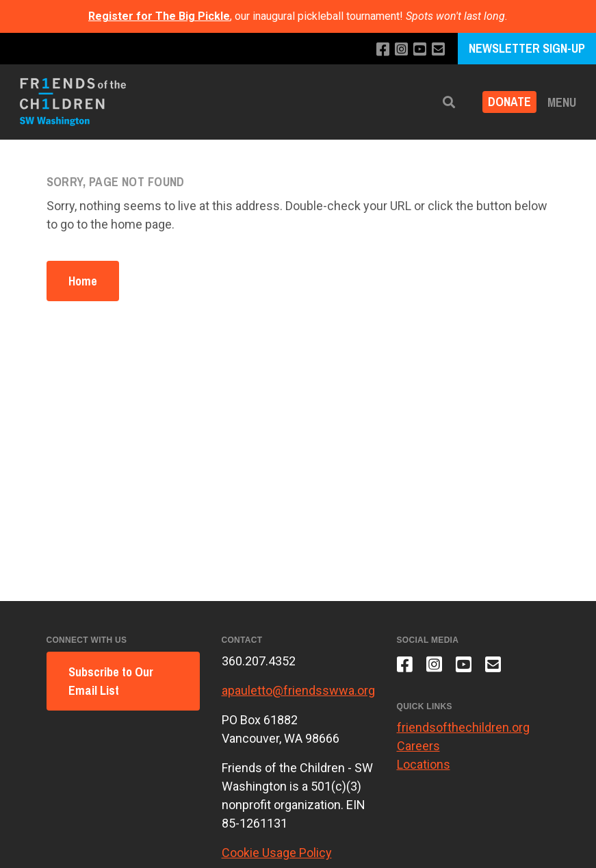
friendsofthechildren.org (463, 727)
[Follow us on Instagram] (401, 50)
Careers (418, 746)
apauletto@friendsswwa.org (298, 690)
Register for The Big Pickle (159, 16)
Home (83, 281)
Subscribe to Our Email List (111, 681)
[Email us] (438, 50)
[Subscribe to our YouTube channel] (420, 50)
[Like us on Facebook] (383, 50)
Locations (424, 764)
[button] (449, 102)
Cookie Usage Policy (277, 853)
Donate (509, 102)
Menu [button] (562, 102)
